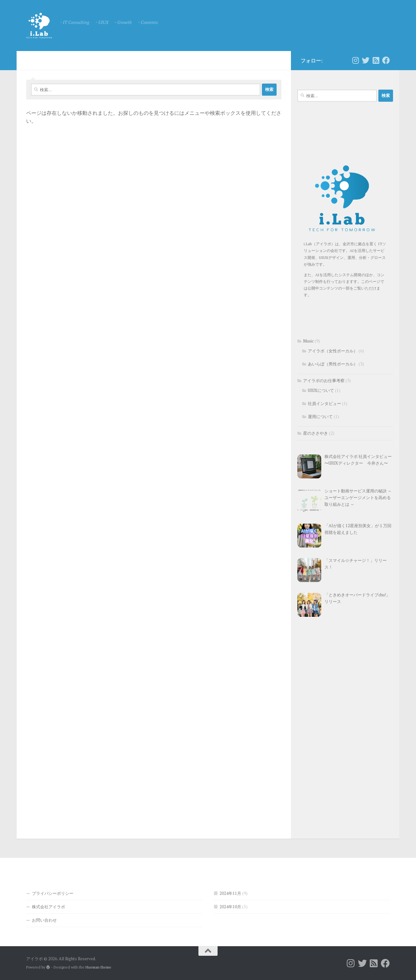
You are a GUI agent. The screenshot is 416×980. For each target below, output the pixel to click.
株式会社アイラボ (48, 907)
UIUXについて (321, 390)
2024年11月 (230, 893)
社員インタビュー (324, 403)
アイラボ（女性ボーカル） (333, 351)
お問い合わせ (44, 920)
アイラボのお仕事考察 (324, 380)
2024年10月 (230, 907)
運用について (320, 416)
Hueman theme (98, 967)
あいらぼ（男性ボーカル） (333, 364)
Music (308, 341)
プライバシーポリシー (53, 893)
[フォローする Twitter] (366, 60)
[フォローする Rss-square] (376, 60)
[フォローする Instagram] (355, 60)
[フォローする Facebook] (386, 60)
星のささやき (316, 433)
